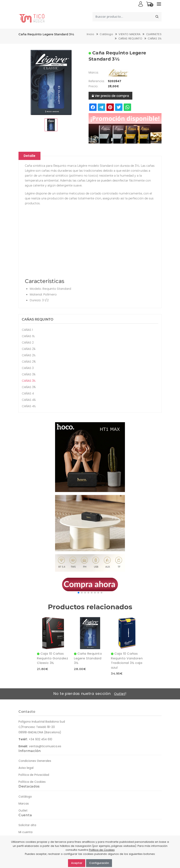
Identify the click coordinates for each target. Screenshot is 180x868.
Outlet (120, 694)
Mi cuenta (26, 832)
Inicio (90, 34)
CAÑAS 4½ (29, 406)
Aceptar (77, 863)
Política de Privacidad (34, 775)
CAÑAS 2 (28, 343)
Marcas (24, 804)
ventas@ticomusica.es (45, 746)
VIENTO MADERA (129, 34)
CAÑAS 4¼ (29, 400)
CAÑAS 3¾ (29, 387)
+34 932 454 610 (40, 739)
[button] (78, 593)
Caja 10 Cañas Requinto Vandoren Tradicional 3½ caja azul (127, 661)
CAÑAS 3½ (155, 39)
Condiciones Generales (35, 761)
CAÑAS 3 (28, 368)
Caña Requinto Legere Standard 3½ (88, 659)
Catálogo (106, 34)
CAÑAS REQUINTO (130, 39)
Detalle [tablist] (30, 156)
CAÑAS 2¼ (29, 349)
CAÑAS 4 (28, 394)
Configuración (99, 863)
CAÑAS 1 (27, 330)
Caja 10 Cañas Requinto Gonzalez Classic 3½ (52, 659)
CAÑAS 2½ (29, 355)
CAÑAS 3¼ (29, 375)
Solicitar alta (27, 825)
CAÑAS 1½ (28, 336)
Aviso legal (26, 768)
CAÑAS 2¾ (29, 362)
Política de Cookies (32, 782)
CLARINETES (154, 34)
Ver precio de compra (110, 96)
